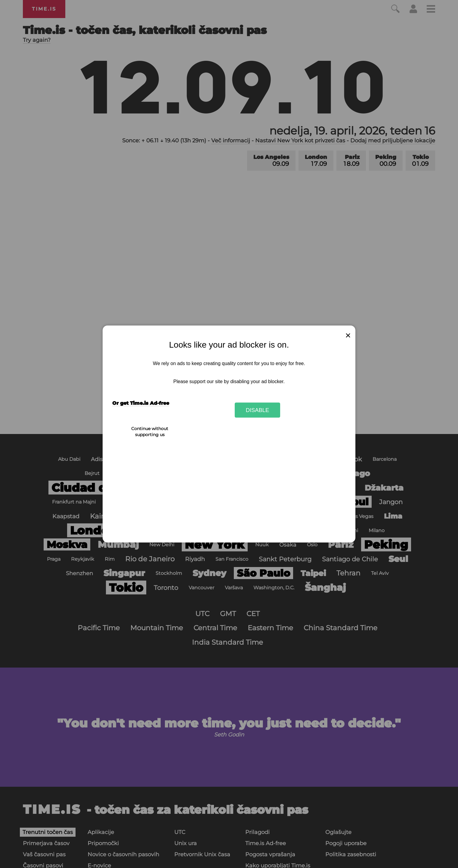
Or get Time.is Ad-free (141, 403)
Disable (258, 410)
